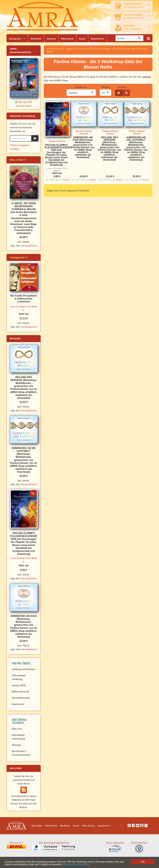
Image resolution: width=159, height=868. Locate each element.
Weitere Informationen (76, 865)
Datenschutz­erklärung (19, 677)
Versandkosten (29, 245)
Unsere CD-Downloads (78, 48)
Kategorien (15, 38)
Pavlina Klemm (57, 141)
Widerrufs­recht (20, 691)
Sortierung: (81, 87)
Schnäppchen (19, 257)
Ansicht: (123, 87)
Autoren (51, 38)
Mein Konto (88, 825)
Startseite (36, 38)
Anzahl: (105, 87)
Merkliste (65, 825)
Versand (66, 180)
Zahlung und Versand (23, 669)
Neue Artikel (18, 160)
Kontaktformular (21, 698)
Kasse (82, 38)
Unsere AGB (19, 685)
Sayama (84, 133)
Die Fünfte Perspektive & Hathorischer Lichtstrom (24, 299)
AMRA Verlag (54, 48)
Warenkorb (67, 38)
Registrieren (98, 38)
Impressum (18, 704)
